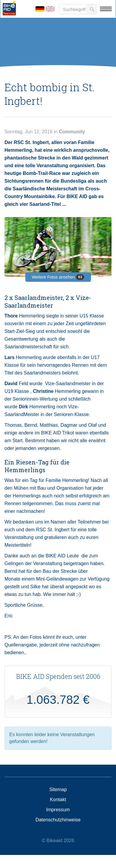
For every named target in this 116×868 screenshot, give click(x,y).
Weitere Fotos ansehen (58, 277)
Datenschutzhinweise (58, 820)
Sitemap (58, 790)
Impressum (58, 810)
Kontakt (58, 800)
